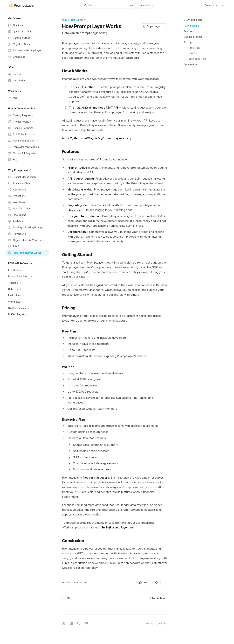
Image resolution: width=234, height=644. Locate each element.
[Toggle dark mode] (223, 5)
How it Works (191, 26)
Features (189, 31)
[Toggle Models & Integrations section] (27, 153)
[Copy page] (151, 26)
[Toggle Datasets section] (27, 289)
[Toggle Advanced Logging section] (27, 141)
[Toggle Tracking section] (27, 283)
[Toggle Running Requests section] (27, 128)
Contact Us (211, 5)
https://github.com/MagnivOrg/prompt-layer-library (97, 138)
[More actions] (165, 26)
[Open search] (109, 5)
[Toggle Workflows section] (27, 302)
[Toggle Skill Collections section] (27, 134)
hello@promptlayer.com (118, 527)
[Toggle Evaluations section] (27, 196)
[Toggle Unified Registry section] (27, 314)
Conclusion (190, 64)
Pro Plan (194, 53)
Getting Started (193, 37)
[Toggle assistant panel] (145, 5)
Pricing (188, 42)
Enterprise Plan (197, 59)
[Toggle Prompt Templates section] (27, 277)
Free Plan (194, 48)
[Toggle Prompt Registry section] (27, 122)
